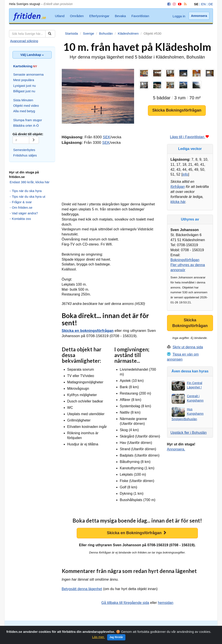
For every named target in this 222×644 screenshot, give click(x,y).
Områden (77, 16)
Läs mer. (98, 638)
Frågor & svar (22, 202)
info (185, 174)
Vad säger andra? (25, 213)
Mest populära (24, 80)
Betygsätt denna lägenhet (82, 589)
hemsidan (166, 603)
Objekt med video (26, 106)
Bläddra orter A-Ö (26, 125)
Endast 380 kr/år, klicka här (30, 182)
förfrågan (178, 187)
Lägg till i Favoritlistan (189, 137)
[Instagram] (173, 4)
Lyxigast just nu (25, 86)
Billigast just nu (24, 91)
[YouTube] (179, 4)
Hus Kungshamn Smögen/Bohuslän (188, 414)
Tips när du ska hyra (27, 191)
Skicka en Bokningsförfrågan (137, 533)
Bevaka (120, 16)
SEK (107, 137)
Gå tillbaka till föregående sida (125, 603)
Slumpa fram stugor (28, 120)
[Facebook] (168, 4)
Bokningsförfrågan (185, 260)
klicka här (178, 202)
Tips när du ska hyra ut (29, 197)
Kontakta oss (21, 219)
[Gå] (34, 140)
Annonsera (199, 16)
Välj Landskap (32, 55)
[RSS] (185, 4)
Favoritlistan (140, 16)
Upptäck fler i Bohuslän (189, 433)
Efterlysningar (99, 16)
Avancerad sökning (24, 41)
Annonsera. (176, 449)
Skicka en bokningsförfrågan (88, 331)
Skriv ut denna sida (188, 347)
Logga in (179, 16)
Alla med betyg (24, 111)
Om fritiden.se (22, 207)
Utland (60, 16)
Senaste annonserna (28, 74)
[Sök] (50, 34)
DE (211, 4)
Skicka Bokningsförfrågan (177, 110)
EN (203, 4)
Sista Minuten (23, 100)
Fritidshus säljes (25, 155)
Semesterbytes (24, 150)
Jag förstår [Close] (116, 639)
